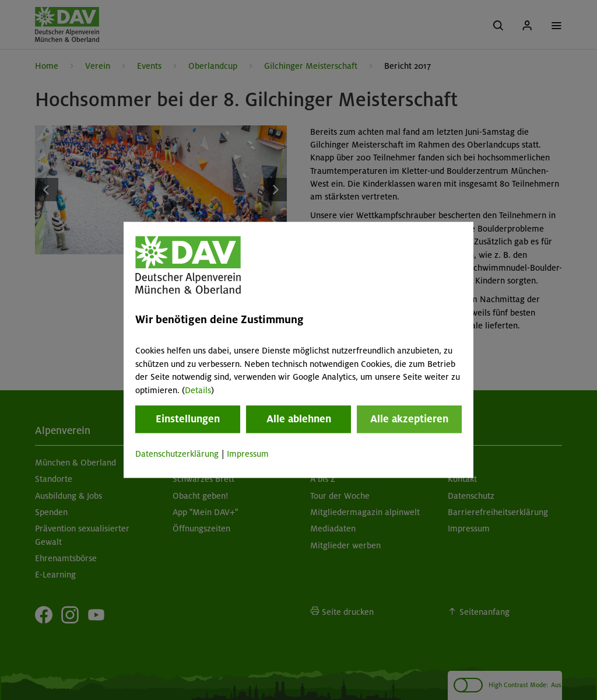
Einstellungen (188, 419)
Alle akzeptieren (409, 419)
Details (198, 390)
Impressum (248, 454)
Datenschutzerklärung (177, 454)
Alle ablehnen (299, 419)
